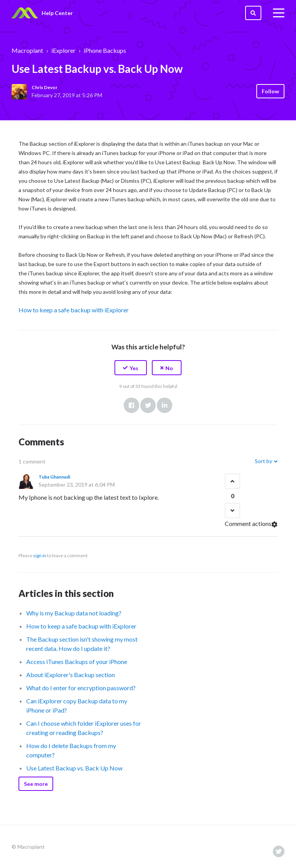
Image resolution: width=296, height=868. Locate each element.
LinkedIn (165, 405)
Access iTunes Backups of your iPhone (77, 662)
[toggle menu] (279, 13)
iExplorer (63, 50)
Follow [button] (270, 91)
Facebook (131, 405)
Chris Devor (45, 87)
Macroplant (27, 50)
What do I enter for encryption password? (81, 688)
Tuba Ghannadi (54, 477)
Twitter (148, 405)
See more (36, 784)
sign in (40, 555)
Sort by (263, 461)
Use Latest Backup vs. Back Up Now (74, 768)
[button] (131, 368)
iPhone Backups (105, 50)
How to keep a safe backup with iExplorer (74, 310)
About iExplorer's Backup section (71, 675)
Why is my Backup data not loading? (74, 613)
